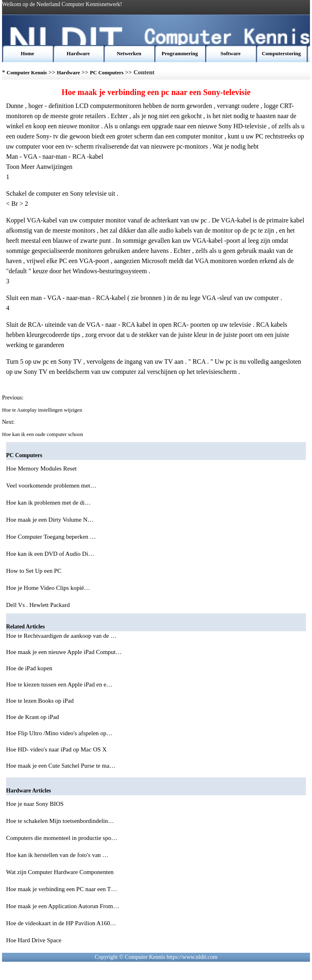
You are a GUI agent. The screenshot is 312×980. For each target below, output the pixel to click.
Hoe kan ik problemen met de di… (48, 503)
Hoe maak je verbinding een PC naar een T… (62, 889)
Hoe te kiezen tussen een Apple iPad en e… (59, 684)
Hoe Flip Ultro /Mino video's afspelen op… (59, 733)
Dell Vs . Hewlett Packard (39, 605)
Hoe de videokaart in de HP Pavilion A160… (61, 923)
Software (231, 53)
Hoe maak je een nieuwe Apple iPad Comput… (64, 652)
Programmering (180, 53)
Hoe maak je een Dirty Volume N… (50, 520)
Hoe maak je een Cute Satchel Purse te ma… (61, 766)
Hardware (78, 53)
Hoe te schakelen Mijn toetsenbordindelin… (60, 821)
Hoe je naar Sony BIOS (36, 804)
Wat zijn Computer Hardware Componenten (61, 872)
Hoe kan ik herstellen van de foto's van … (57, 855)
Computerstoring (281, 53)
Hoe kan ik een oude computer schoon (43, 434)
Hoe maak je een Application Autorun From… (63, 906)
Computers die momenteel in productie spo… (62, 838)
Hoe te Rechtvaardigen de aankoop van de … (61, 636)
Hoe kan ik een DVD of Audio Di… (50, 554)
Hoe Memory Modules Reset (42, 468)
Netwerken (129, 53)
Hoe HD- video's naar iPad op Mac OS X (57, 749)
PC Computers (107, 72)
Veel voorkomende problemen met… (51, 486)
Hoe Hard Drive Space (35, 940)
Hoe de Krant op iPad (33, 717)
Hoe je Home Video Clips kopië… (48, 588)
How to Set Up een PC (35, 571)
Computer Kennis (27, 72)
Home (27, 53)
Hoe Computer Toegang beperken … (51, 537)
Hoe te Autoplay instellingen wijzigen (43, 410)
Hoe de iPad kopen (30, 668)
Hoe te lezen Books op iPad (41, 701)
